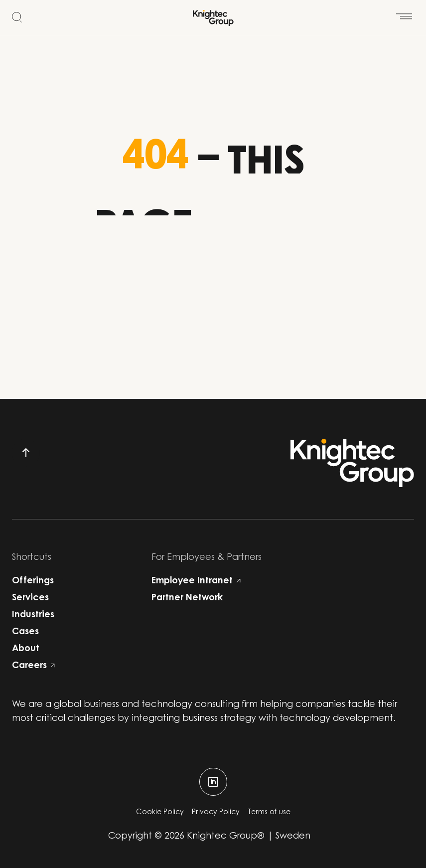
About (26, 649)
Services (30, 598)
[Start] (213, 18)
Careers (33, 666)
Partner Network (187, 598)
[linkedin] (213, 782)
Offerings (33, 581)
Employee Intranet (196, 581)
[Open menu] (404, 10)
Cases (25, 632)
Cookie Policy (160, 813)
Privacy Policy (216, 813)
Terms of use (269, 813)
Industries (33, 615)
